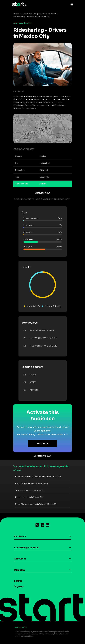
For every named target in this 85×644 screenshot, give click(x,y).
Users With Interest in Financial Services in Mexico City (38, 476)
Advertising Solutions (27, 548)
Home (16, 14)
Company (19, 570)
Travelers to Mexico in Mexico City (30, 490)
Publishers (20, 536)
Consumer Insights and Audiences (39, 14)
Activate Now (43, 193)
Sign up (19, 586)
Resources (20, 559)
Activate (42, 443)
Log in (18, 581)
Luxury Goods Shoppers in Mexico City (31, 483)
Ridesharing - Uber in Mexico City (29, 497)
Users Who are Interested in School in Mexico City (36, 504)
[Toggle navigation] (71, 4)
